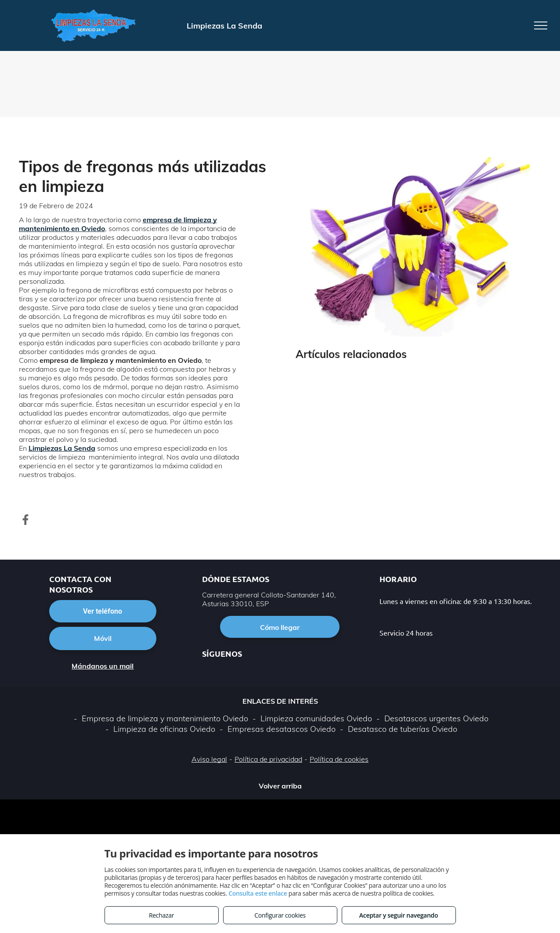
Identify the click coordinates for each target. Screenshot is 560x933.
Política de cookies (339, 759)
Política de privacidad (268, 759)
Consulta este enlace (258, 893)
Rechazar (161, 915)
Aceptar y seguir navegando (399, 915)
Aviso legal (209, 759)
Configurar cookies (280, 915)
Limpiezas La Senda (62, 448)
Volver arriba (280, 786)
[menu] (541, 25)
